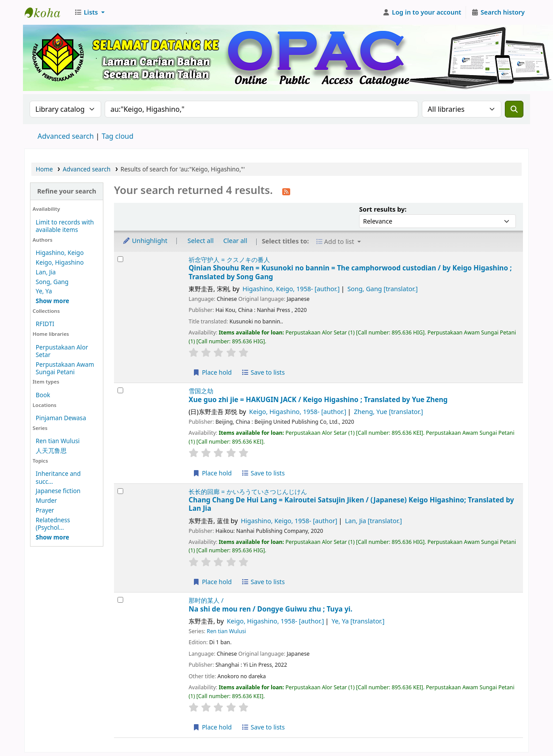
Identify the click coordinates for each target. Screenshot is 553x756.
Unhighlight (145, 241)
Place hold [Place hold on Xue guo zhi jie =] (212, 473)
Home (44, 169)
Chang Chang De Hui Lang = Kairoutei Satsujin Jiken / (351, 504)
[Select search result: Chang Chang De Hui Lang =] (120, 491)
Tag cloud (117, 136)
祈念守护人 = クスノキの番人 (229, 260)
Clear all (235, 241)
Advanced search (66, 136)
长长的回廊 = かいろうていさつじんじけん (248, 492)
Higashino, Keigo (60, 253)
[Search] (514, 109)
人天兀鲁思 (51, 450)
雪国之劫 (201, 391)
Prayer (45, 510)
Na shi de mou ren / (271, 609)
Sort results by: (383, 209)
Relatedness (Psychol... (53, 524)
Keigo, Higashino (60, 262)
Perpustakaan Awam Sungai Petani (65, 368)
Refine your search (67, 191)
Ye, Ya (44, 291)
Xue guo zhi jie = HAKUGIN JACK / (318, 400)
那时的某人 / (206, 600)
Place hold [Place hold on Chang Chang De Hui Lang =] (212, 582)
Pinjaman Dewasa (61, 418)
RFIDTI (45, 324)
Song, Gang (52, 282)
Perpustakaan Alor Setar (62, 351)
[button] (89, 12)
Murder (46, 500)
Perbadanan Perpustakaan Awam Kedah (47, 12)
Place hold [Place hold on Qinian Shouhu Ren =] (212, 372)
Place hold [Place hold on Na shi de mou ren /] (212, 727)
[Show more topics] (53, 537)
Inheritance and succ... (58, 477)
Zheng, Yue (388, 412)
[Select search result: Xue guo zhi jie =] (120, 390)
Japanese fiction (58, 491)
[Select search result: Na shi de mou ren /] (120, 600)
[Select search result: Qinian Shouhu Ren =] (120, 259)
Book (43, 395)
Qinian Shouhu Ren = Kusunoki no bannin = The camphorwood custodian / (350, 272)
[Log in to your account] (422, 12)
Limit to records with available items (65, 226)
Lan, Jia (46, 272)
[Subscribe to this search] (286, 191)
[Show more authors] (53, 301)
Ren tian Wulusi (58, 441)
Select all (201, 241)
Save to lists (263, 372)
